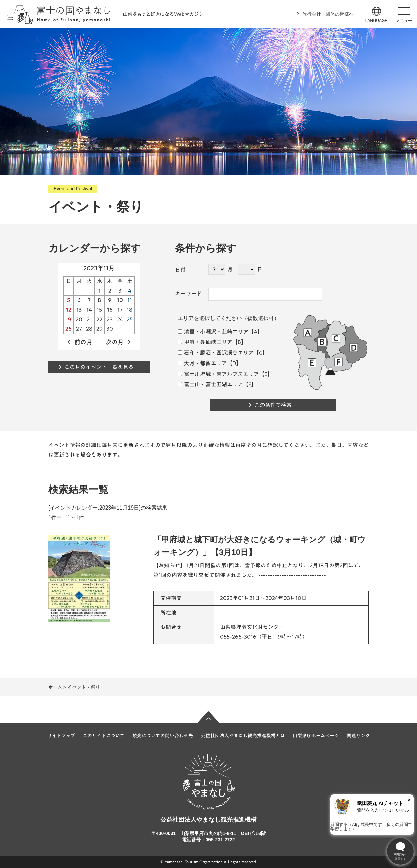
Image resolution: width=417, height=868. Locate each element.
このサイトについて (104, 736)
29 (100, 329)
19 (69, 319)
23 (110, 319)
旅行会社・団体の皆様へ (328, 14)
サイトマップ (61, 736)
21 (89, 319)
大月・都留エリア (202, 363)
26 (69, 329)
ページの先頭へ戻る (208, 717)
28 (89, 329)
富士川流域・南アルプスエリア (218, 374)
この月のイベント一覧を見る (99, 367)
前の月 (83, 342)
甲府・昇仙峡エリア (205, 342)
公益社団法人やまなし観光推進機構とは (243, 736)
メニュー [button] (404, 21)
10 (120, 300)
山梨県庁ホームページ (316, 736)
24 (120, 319)
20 (79, 319)
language (376, 21)
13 (79, 310)
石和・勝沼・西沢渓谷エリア (216, 353)
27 (79, 329)
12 (69, 310)
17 (120, 310)
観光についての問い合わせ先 (163, 736)
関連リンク (358, 736)
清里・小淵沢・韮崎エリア (213, 332)
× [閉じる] (409, 800)
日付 (180, 270)
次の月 (115, 342)
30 (110, 329)
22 (99, 319)
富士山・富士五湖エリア (210, 384)
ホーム (55, 687)
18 (130, 310)
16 (110, 310)
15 (99, 310)
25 (130, 319)
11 (130, 300)
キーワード (188, 294)
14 (89, 310)
